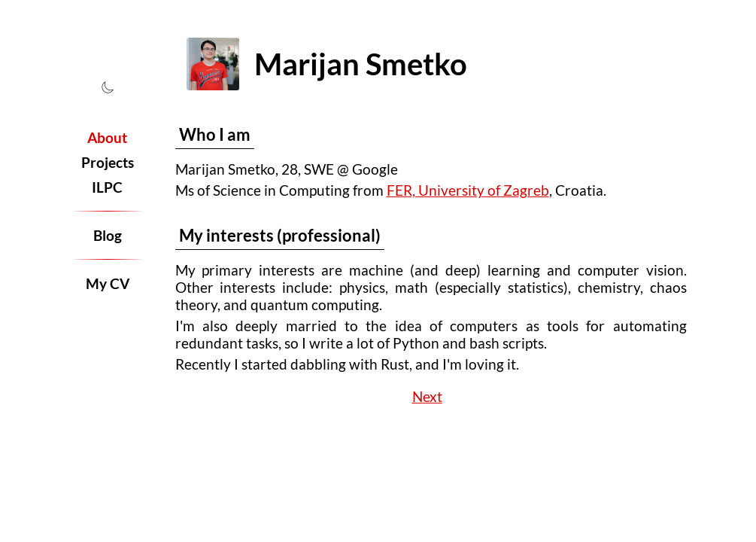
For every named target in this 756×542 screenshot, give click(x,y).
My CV (108, 283)
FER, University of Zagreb (468, 190)
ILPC (107, 187)
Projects (108, 162)
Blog (108, 235)
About (107, 137)
